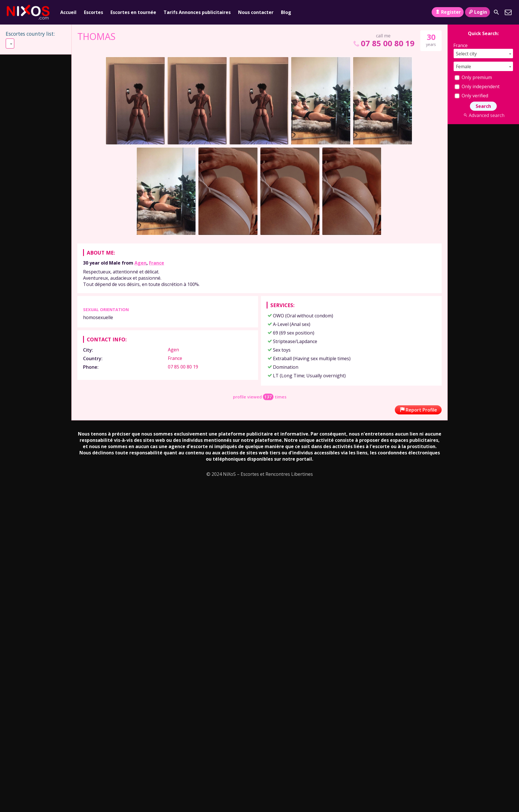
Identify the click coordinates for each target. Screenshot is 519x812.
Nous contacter (256, 12)
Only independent (477, 86)
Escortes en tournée (133, 12)
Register (447, 12)
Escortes (93, 12)
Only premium (473, 77)
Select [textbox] (15, 44)
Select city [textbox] (466, 54)
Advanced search (483, 115)
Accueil (68, 12)
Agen (140, 263)
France (157, 263)
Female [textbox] (463, 67)
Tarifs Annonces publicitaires (197, 12)
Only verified (471, 96)
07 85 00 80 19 (383, 43)
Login (477, 12)
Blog (286, 12)
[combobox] (35, 44)
